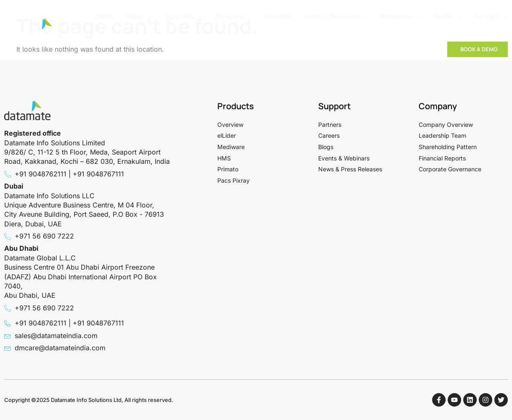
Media (447, 17)
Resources (401, 17)
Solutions (184, 17)
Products (234, 17)
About (139, 17)
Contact (491, 17)
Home (104, 16)
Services (278, 16)
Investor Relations (336, 17)
